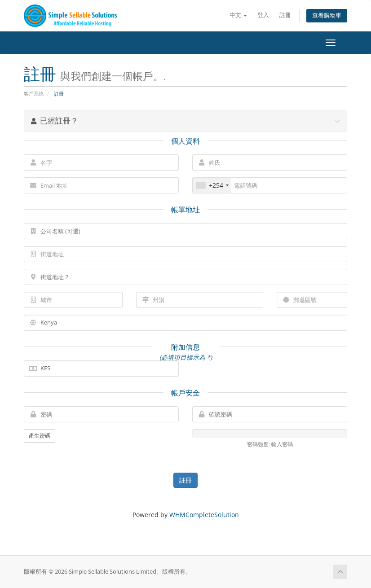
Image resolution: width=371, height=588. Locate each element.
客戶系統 (34, 94)
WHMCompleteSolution (204, 515)
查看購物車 (327, 15)
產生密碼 (40, 436)
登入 (263, 15)
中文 (238, 15)
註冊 (285, 15)
